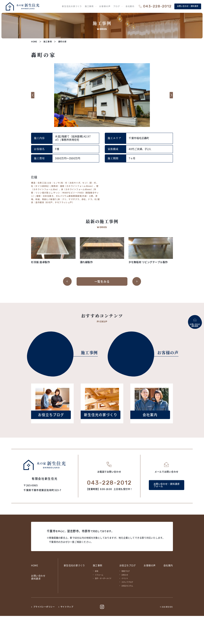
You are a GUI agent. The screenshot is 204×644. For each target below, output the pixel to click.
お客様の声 (150, 593)
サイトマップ (67, 635)
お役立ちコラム (127, 614)
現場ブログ (126, 599)
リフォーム (99, 603)
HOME (34, 593)
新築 (97, 599)
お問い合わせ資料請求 (38, 605)
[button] (35, 95)
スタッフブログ (127, 610)
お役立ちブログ (128, 593)
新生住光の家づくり (74, 593)
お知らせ (125, 603)
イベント (125, 606)
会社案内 (168, 593)
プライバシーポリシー (44, 635)
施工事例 (98, 593)
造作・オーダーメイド (103, 606)
